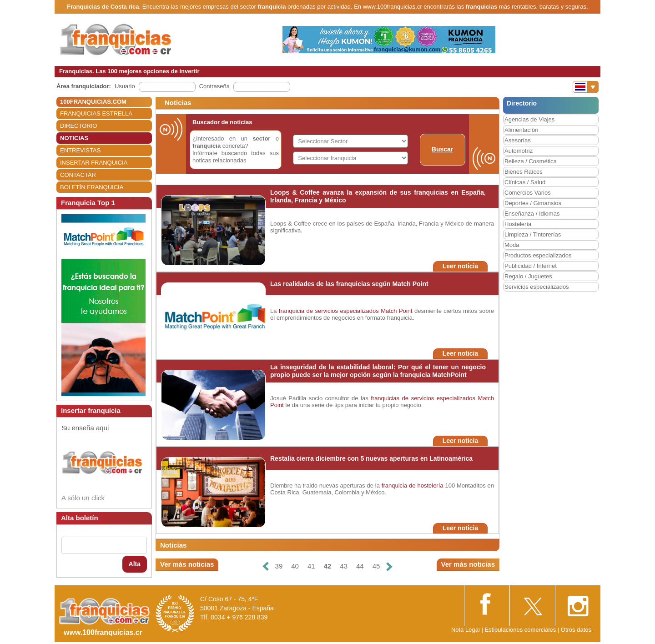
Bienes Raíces (524, 172)
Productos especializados (538, 255)
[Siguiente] (389, 566)
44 (360, 566)
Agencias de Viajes (529, 119)
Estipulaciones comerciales (521, 630)
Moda (512, 245)
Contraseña (214, 86)
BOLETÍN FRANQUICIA (92, 187)
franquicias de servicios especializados (423, 398)
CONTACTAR (78, 175)
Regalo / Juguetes (528, 276)
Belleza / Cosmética (531, 161)
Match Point (396, 311)
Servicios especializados (537, 287)
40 (295, 566)
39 (279, 566)
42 (328, 566)
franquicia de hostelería (413, 486)
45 (376, 566)
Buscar (442, 149)
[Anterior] (265, 566)
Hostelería (518, 224)
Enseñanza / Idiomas (532, 214)
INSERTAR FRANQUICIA (94, 163)
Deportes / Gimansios (533, 203)
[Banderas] (586, 87)
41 (311, 566)
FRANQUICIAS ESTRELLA (96, 113)
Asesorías (518, 140)
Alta (135, 564)
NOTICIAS (74, 138)
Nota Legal (466, 630)
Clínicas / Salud (525, 182)
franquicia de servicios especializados (329, 311)
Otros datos (576, 630)
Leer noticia (461, 266)
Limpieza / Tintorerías (533, 234)
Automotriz (519, 151)
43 (344, 566)
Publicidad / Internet (531, 266)
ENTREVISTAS (80, 150)
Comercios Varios (528, 193)
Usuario (125, 86)
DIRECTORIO (78, 126)
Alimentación (521, 130)
